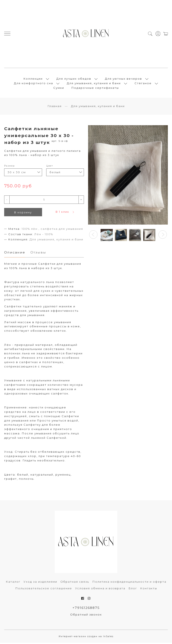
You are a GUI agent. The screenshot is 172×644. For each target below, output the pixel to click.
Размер (9, 167)
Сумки (59, 88)
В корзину (23, 214)
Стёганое (143, 84)
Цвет (50, 167)
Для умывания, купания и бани (94, 84)
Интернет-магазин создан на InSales (86, 638)
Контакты (149, 590)
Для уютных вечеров (123, 79)
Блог (133, 590)
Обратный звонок (86, 616)
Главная (55, 107)
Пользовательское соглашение (44, 590)
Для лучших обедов (74, 79)
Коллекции (33, 79)
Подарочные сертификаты (95, 88)
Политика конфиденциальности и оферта (129, 583)
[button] (93, 236)
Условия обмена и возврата (100, 590)
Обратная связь (75, 583)
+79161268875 (86, 609)
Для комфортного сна (34, 84)
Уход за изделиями (40, 583)
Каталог (13, 583)
